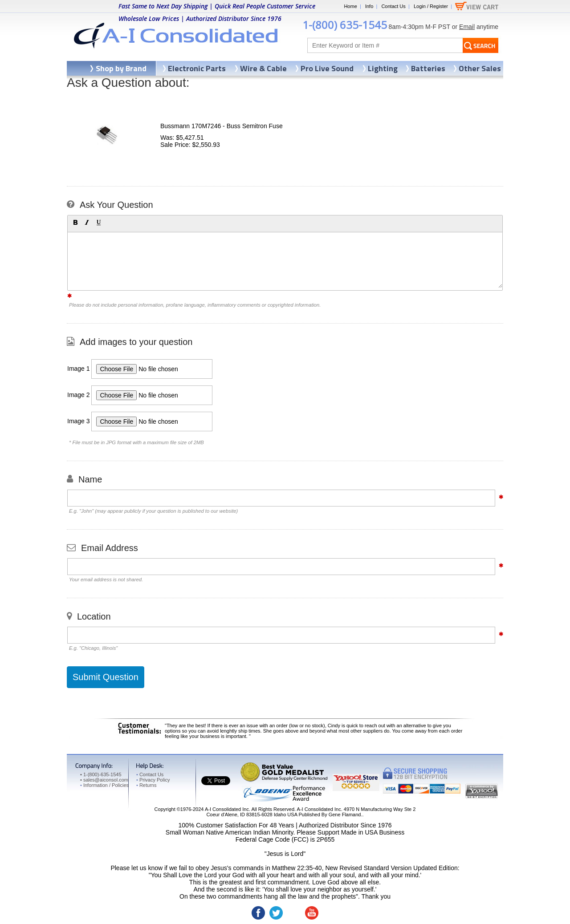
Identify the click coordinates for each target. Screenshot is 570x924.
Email (467, 27)
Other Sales (480, 68)
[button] (75, 223)
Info (369, 6)
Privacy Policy (153, 780)
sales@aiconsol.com (106, 780)
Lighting (383, 68)
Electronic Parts (197, 68)
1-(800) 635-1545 (345, 25)
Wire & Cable (263, 68)
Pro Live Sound (327, 68)
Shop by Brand (121, 68)
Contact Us (393, 6)
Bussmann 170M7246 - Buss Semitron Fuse (222, 126)
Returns (146, 785)
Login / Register (431, 6)
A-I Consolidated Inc (227, 809)
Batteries (428, 68)
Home (350, 6)
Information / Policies (104, 785)
